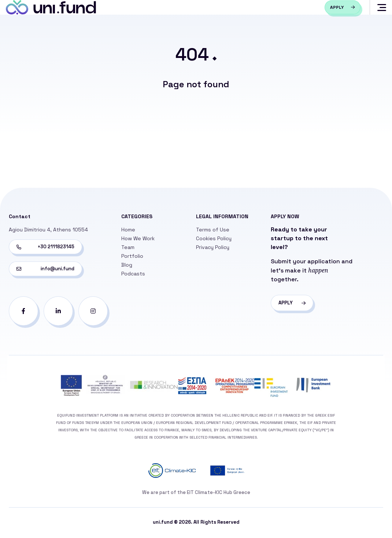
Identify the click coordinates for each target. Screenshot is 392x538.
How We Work (138, 240)
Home (128, 231)
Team (128, 249)
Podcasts (133, 275)
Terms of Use (213, 231)
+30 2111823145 (45, 248)
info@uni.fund (45, 270)
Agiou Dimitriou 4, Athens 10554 (48, 231)
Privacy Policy (213, 249)
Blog (127, 266)
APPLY (293, 304)
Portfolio (132, 257)
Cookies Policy (214, 240)
